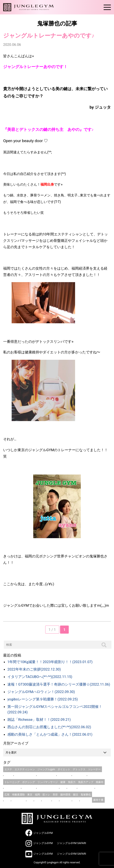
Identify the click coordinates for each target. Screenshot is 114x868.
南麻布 (100, 782)
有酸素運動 (18, 795)
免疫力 (72, 782)
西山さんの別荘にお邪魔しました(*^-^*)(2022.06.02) (49, 727)
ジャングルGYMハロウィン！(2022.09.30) (41, 692)
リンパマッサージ (48, 782)
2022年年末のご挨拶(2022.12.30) (34, 669)
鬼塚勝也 (86, 795)
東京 (30, 795)
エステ (8, 769)
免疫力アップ (86, 782)
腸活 (76, 795)
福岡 (37, 795)
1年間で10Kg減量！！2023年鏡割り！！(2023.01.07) (50, 662)
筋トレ (46, 795)
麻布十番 (98, 800)
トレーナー (94, 769)
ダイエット (64, 769)
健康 (63, 782)
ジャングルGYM (43, 833)
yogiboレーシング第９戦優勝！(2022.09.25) (43, 699)
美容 (55, 795)
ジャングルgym (46, 769)
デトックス (79, 769)
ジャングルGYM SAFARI (71, 843)
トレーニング (12, 782)
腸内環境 (65, 795)
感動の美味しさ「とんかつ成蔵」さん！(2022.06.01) (50, 734)
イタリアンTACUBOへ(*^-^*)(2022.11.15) (40, 677)
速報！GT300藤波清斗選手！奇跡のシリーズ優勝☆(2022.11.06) (59, 684)
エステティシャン (25, 769)
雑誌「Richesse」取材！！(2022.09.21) (39, 720)
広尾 (7, 795)
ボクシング (29, 782)
